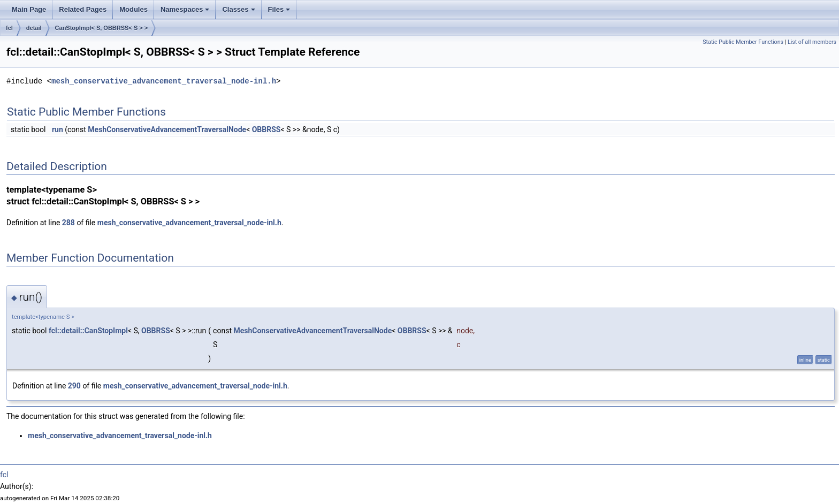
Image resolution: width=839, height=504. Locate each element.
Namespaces (185, 9)
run (58, 129)
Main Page (29, 9)
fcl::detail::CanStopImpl (88, 331)
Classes (238, 9)
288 (68, 223)
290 (74, 386)
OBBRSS (266, 129)
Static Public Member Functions (743, 42)
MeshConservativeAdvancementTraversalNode (167, 129)
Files (279, 9)
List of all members (812, 42)
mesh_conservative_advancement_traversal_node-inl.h (164, 81)
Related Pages (83, 9)
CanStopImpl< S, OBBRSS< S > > (102, 28)
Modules (134, 9)
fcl (9, 28)
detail (34, 28)
